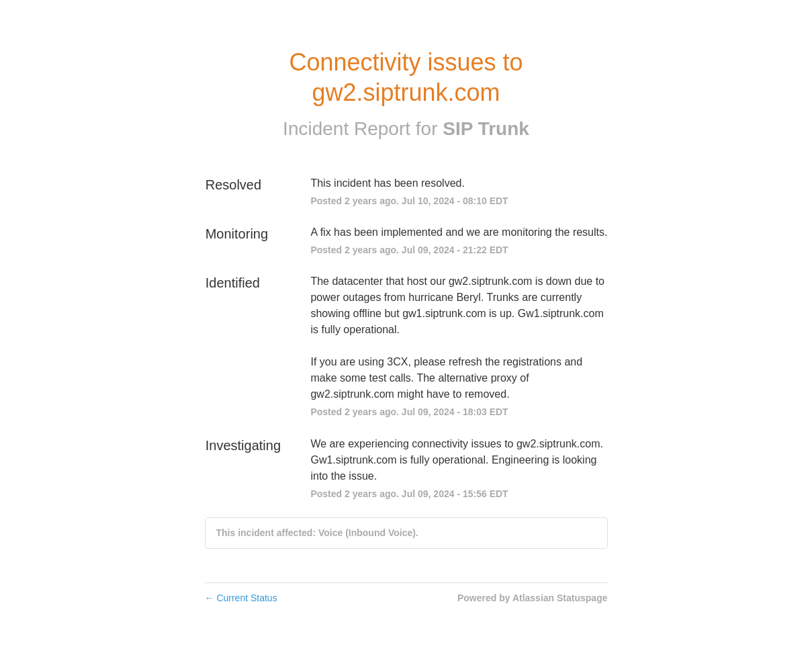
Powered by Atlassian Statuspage (533, 598)
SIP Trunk (486, 129)
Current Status (241, 598)
